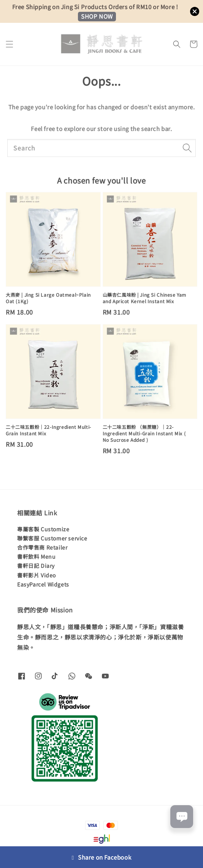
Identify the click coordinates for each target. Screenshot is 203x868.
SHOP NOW (97, 16)
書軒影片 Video (36, 575)
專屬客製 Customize (43, 529)
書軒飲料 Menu (36, 556)
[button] (10, 44)
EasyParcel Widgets (43, 584)
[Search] (187, 148)
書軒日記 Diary (36, 566)
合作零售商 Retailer (42, 547)
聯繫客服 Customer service (52, 538)
